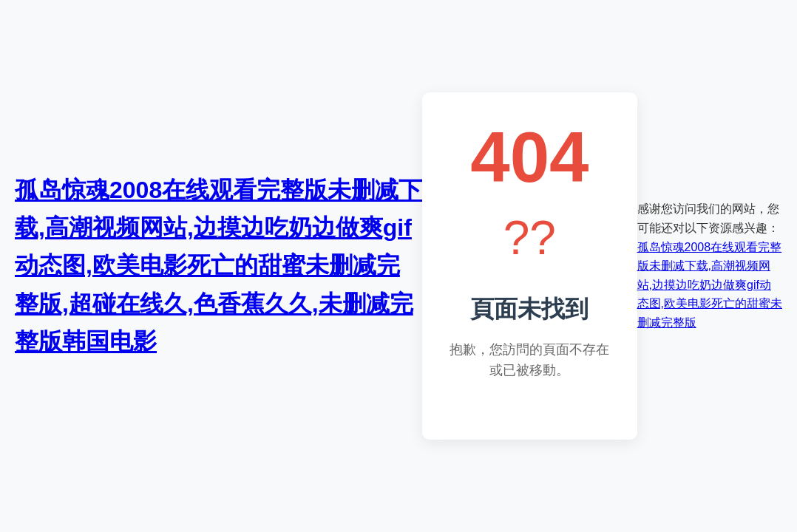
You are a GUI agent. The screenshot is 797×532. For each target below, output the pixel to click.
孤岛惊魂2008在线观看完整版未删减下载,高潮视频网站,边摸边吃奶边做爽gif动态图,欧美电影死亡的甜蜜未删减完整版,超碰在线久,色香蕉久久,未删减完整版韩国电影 (218, 266)
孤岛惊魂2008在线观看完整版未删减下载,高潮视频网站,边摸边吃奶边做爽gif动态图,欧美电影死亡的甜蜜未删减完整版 (710, 285)
